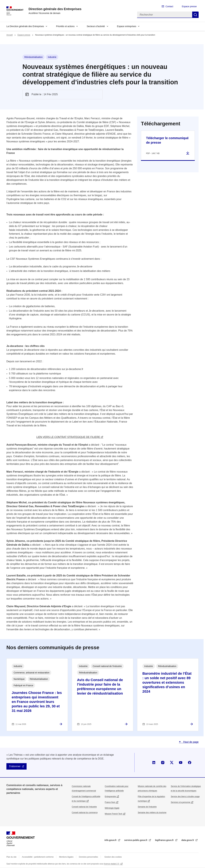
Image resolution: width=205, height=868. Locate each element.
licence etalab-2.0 (112, 864)
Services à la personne (180, 802)
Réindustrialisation (33, 57)
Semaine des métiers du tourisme (152, 813)
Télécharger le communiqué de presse (167, 140)
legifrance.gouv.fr (165, 840)
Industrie (52, 57)
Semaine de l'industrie (147, 807)
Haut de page (191, 742)
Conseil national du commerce (85, 813)
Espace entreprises (127, 26)
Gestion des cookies (113, 857)
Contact (169, 6)
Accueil (10, 35)
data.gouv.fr (188, 840)
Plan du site (11, 857)
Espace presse (189, 6)
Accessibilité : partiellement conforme (38, 857)
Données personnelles (88, 857)
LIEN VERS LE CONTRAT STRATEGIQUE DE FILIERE (68, 437)
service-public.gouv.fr (136, 840)
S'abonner (15, 766)
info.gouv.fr (111, 840)
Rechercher (195, 15)
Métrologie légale (112, 808)
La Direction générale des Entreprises (25, 26)
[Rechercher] (165, 15)
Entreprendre (110, 797)
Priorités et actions (65, 26)
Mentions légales (66, 857)
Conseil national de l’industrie (84, 807)
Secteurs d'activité (96, 26)
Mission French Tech (114, 814)
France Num (110, 802)
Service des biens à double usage (185, 797)
